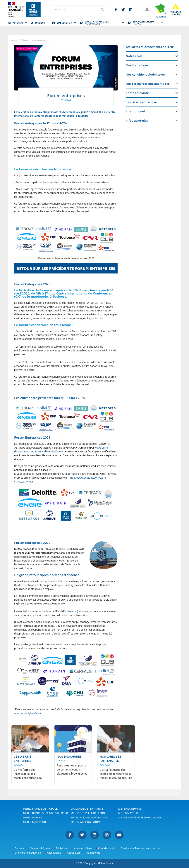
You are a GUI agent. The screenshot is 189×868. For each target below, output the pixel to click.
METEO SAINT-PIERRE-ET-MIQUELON (140, 818)
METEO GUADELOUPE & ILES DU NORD (45, 813)
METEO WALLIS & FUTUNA (86, 822)
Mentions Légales (40, 848)
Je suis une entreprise (141, 102)
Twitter (123, 10)
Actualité (18, 23)
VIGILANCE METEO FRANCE (87, 809)
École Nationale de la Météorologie (97, 23)
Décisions (61, 848)
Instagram (107, 835)
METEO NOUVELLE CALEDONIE (89, 813)
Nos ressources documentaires (148, 84)
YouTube (119, 835)
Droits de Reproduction (28, 853)
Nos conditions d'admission (145, 74)
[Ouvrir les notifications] (147, 10)
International (135, 111)
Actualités (24, 40)
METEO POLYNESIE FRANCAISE (89, 818)
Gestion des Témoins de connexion (140, 848)
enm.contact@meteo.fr (28, 713)
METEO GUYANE (32, 818)
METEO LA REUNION (130, 809)
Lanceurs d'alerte (83, 848)
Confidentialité (106, 848)
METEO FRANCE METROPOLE (40, 809)
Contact (19, 848)
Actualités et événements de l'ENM (150, 47)
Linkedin (131, 10)
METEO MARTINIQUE (35, 822)
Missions (40, 23)
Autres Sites (74, 853)
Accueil (14, 40)
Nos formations (137, 65)
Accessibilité (54, 853)
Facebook (116, 10)
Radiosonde (93, 853)
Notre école (134, 56)
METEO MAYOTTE (129, 813)
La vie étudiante (137, 93)
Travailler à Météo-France (144, 23)
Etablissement (65, 23)
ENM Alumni (70, 611)
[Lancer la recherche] (102, 10)
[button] (175, 23)
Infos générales (137, 121)
